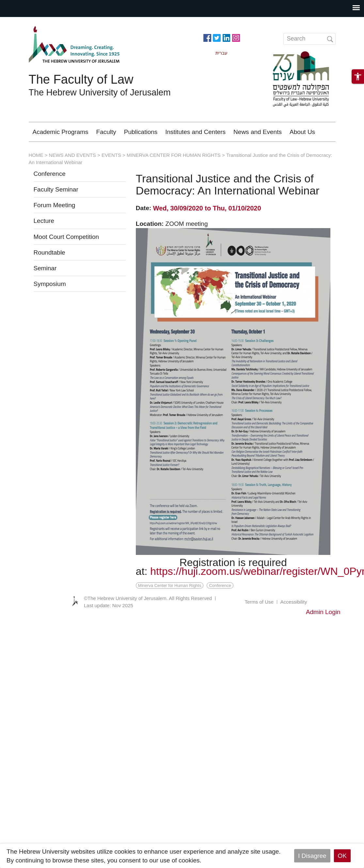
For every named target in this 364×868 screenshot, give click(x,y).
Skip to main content (28, 21)
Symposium (50, 284)
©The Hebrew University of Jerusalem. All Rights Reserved (148, 598)
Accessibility (294, 602)
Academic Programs (61, 132)
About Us (302, 132)
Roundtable (49, 252)
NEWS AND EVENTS (72, 155)
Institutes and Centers (195, 132)
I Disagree (312, 856)
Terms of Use (259, 602)
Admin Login (323, 612)
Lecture (44, 221)
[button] (358, 76)
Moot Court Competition (66, 237)
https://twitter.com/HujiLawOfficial (217, 37)
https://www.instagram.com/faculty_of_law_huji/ (236, 37)
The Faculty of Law (81, 79)
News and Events (258, 132)
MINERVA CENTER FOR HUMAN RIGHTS (174, 155)
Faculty (106, 132)
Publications (141, 132)
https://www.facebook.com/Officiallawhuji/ (207, 37)
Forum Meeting (55, 205)
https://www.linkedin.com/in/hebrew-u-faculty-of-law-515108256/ (226, 37)
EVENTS (111, 155)
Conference (50, 174)
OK (342, 856)
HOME (36, 155)
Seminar (45, 268)
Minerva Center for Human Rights (170, 585)
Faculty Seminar (56, 189)
